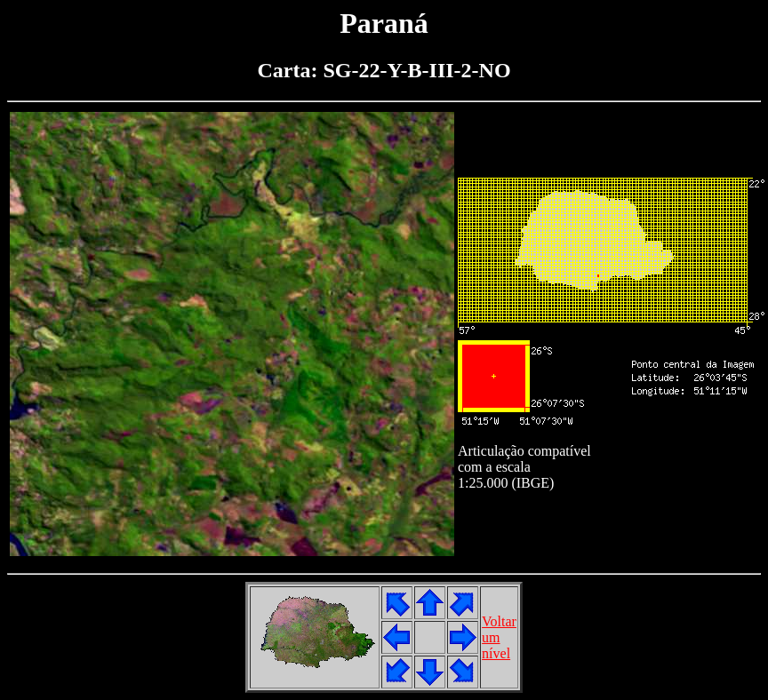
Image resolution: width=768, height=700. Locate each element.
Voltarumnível (499, 637)
